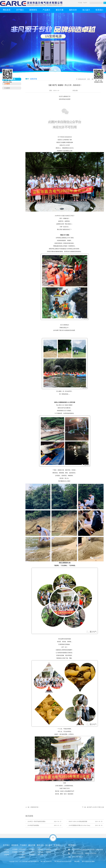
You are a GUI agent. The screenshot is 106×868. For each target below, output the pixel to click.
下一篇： (93, 807)
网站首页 (7, 10)
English (85, 3)
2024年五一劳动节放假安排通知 (36, 821)
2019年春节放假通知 (33, 825)
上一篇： (32, 807)
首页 (89, 79)
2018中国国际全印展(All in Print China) (79, 825)
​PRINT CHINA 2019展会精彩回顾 (78, 821)
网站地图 (77, 861)
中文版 (80, 3)
